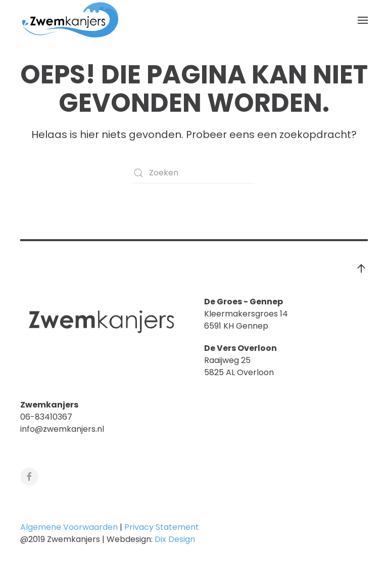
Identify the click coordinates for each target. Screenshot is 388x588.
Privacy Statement (162, 527)
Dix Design (176, 539)
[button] (363, 20)
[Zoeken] (194, 173)
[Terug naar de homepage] (71, 20)
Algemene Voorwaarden (69, 527)
